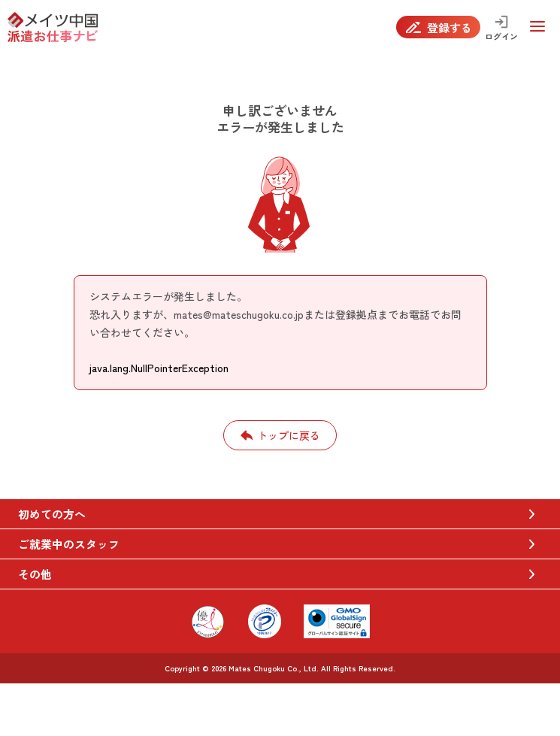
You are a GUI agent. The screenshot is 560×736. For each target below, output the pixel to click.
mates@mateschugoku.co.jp (239, 314)
